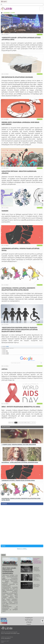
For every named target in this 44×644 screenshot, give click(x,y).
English (5, 2)
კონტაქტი (29, 622)
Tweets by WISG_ (22, 549)
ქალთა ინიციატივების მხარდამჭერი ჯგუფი (10, 633)
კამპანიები (6, 13)
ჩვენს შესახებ (29, 620)
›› (34, 423)
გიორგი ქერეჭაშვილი (6, 638)
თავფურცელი (29, 618)
